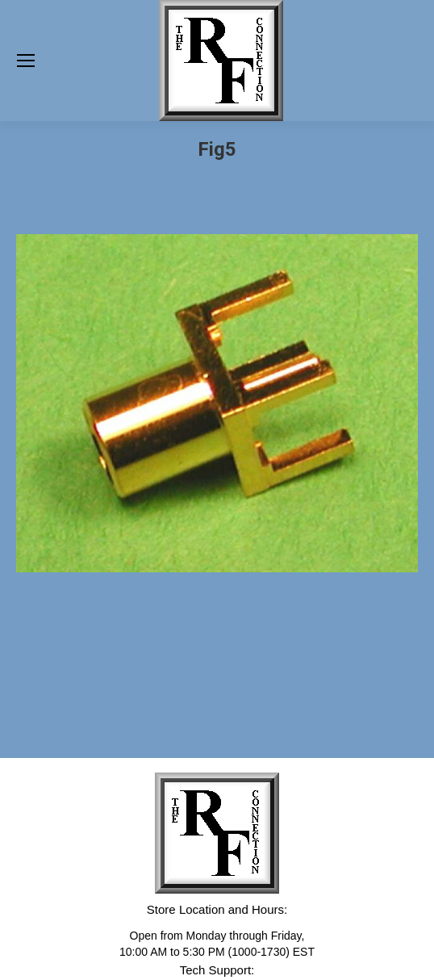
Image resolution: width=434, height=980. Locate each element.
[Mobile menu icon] (26, 61)
